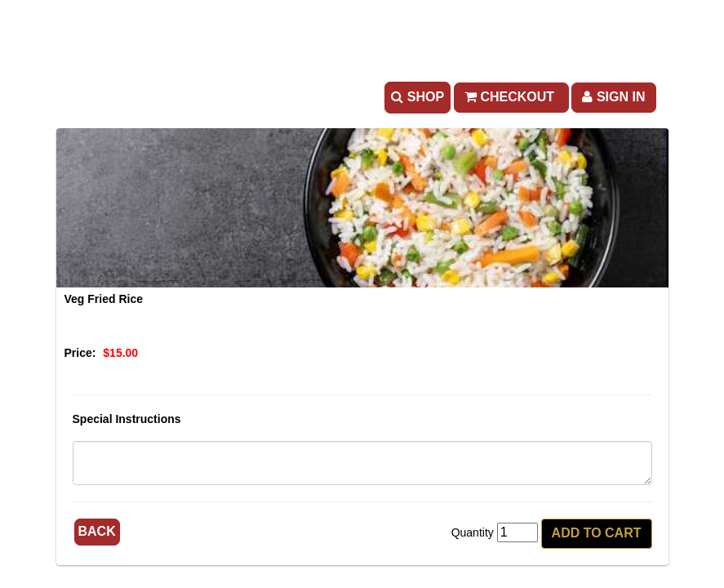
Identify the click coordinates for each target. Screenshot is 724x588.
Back (97, 531)
